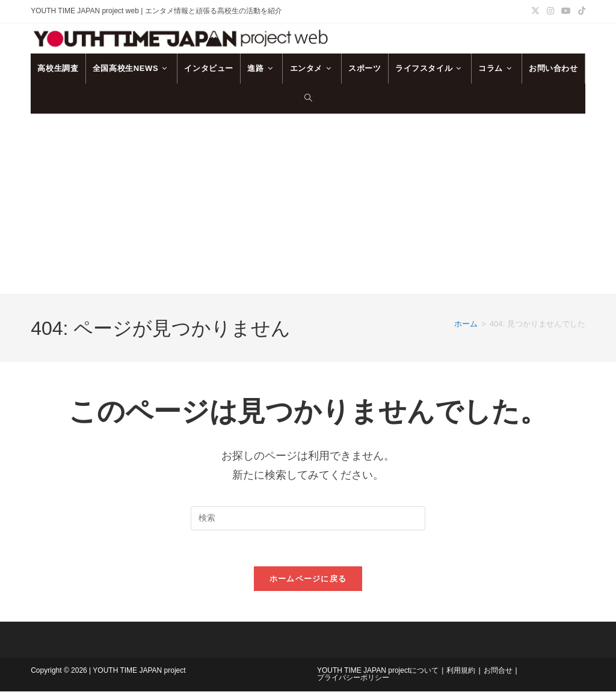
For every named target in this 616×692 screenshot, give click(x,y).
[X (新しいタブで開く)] (535, 11)
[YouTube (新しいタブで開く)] (566, 11)
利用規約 (461, 671)
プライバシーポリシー (353, 678)
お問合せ (498, 671)
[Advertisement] (308, 204)
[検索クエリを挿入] (308, 518)
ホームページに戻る (308, 579)
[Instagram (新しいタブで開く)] (550, 11)
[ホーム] (466, 324)
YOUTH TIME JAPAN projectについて (378, 671)
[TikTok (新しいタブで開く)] (580, 11)
